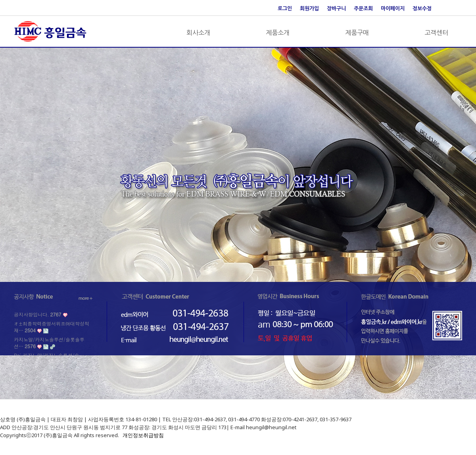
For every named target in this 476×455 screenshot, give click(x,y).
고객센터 (436, 33)
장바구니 (336, 9)
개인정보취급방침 (143, 435)
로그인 (285, 9)
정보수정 (422, 9)
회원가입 (309, 9)
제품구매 (357, 33)
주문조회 (363, 9)
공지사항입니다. (37, 314)
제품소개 (278, 33)
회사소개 (198, 33)
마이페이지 (393, 9)
